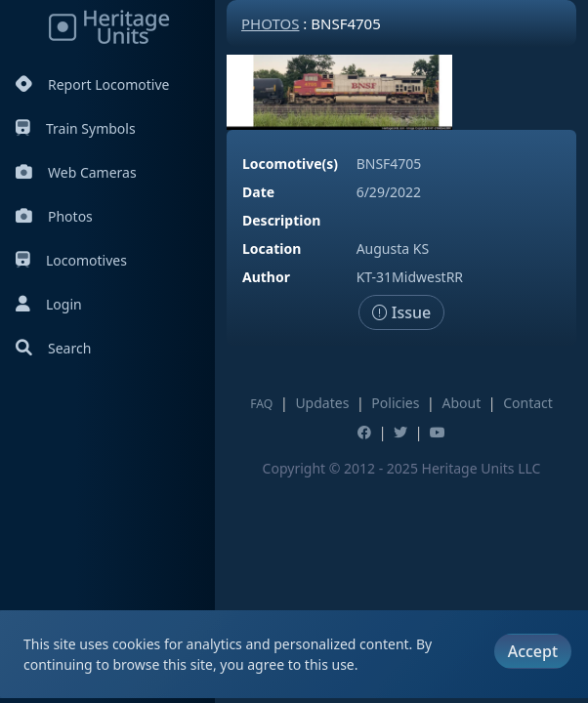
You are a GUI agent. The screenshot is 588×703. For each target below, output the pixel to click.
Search (53, 348)
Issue (402, 312)
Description (281, 220)
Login (49, 304)
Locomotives (71, 260)
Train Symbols (76, 128)
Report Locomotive (92, 84)
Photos (54, 216)
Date (258, 192)
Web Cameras (76, 172)
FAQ (261, 404)
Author (266, 277)
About (461, 403)
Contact (528, 403)
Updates (322, 403)
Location (272, 248)
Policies (395, 403)
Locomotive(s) (290, 164)
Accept (533, 651)
